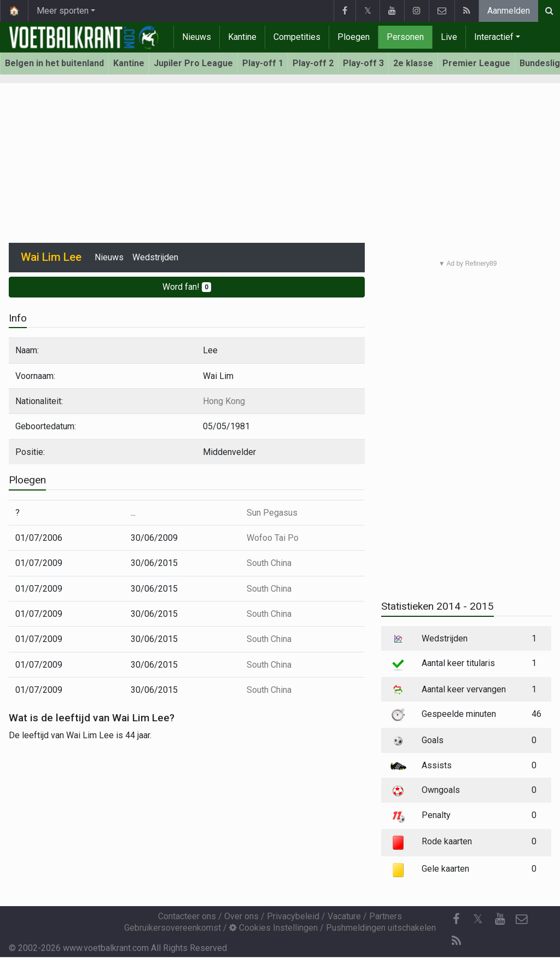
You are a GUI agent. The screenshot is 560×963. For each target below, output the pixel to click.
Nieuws (197, 37)
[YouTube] (500, 919)
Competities (297, 37)
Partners (386, 916)
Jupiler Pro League (193, 63)
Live (449, 37)
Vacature (344, 916)
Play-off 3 (363, 63)
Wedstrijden (155, 257)
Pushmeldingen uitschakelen (381, 928)
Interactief (494, 37)
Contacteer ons (187, 916)
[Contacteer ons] (522, 919)
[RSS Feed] (456, 941)
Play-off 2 (313, 63)
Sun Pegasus (272, 513)
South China (269, 563)
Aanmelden (509, 11)
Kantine (242, 37)
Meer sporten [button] (63, 11)
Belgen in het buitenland (54, 63)
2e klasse (413, 63)
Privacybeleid (293, 916)
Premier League (476, 63)
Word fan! (187, 287)
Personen (405, 37)
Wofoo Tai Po (273, 538)
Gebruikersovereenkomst (173, 928)
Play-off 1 (263, 63)
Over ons (241, 916)
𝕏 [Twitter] (478, 919)
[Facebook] (456, 919)
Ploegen (354, 37)
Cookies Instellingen (273, 928)
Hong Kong (224, 401)
